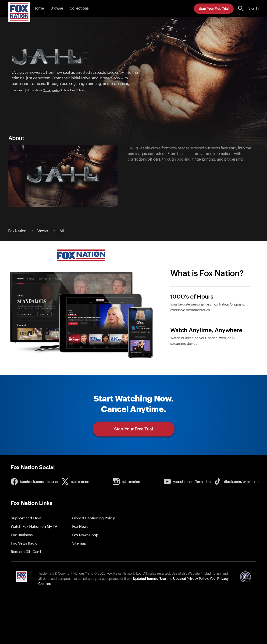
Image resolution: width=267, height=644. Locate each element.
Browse (57, 8)
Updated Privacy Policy (191, 579)
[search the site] (241, 9)
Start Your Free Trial (214, 9)
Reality (56, 90)
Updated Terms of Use (149, 579)
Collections (79, 8)
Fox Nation (17, 231)
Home (39, 8)
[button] (241, 9)
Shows (42, 231)
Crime (47, 90)
